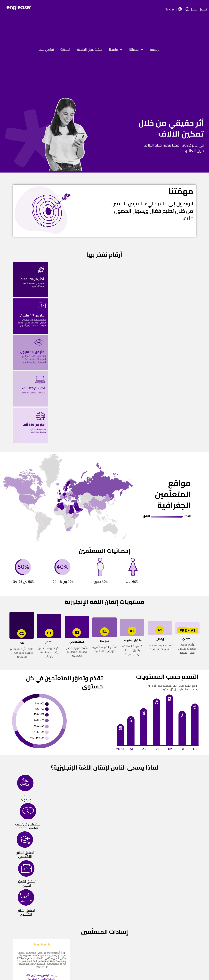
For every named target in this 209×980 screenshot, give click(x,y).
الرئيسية (155, 49)
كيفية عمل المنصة (90, 49)
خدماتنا (136, 50)
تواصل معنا (46, 49)
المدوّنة (66, 49)
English (171, 9)
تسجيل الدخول (198, 9)
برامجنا (116, 50)
